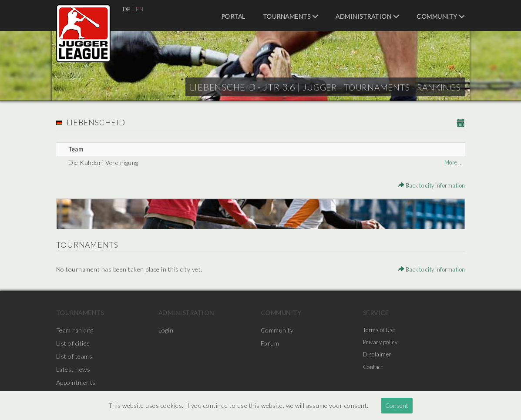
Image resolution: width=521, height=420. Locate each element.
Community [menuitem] (441, 16)
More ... (452, 163)
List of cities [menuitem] (73, 343)
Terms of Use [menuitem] (382, 330)
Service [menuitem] (376, 313)
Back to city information (428, 185)
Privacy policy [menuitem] (382, 343)
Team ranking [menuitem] (75, 330)
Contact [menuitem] (375, 369)
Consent (397, 405)
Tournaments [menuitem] (291, 16)
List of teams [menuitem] (74, 356)
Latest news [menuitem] (73, 369)
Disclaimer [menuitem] (378, 356)
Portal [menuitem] (233, 16)
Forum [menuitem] (270, 343)
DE (127, 9)
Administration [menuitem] (367, 16)
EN (141, 9)
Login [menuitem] (166, 330)
